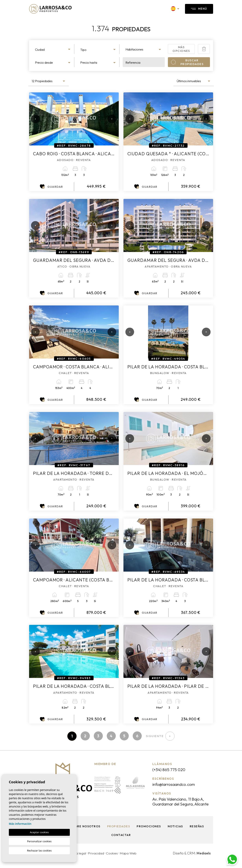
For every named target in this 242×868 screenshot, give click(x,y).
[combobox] (53, 49)
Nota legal (78, 858)
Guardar (52, 187)
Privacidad (97, 858)
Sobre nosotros (85, 832)
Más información (20, 824)
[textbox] (53, 50)
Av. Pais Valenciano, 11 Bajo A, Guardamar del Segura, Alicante (180, 804)
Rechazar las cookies (39, 851)
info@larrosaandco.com (175, 785)
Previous (33, 119)
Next (111, 119)
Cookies (113, 858)
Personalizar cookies (39, 841)
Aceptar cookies (39, 832)
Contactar (121, 840)
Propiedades (118, 832)
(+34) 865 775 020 (170, 770)
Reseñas (198, 832)
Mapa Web (130, 858)
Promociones (149, 832)
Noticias (176, 832)
